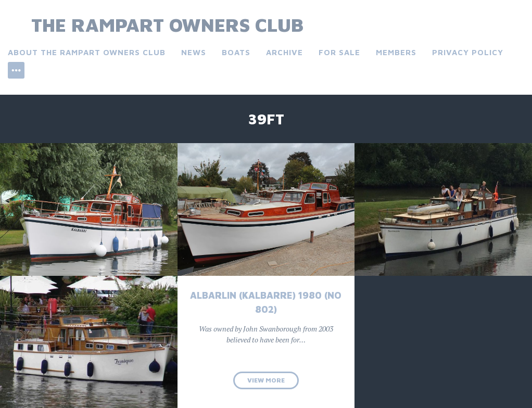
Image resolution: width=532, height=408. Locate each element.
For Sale (339, 52)
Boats (236, 52)
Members (396, 52)
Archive (284, 52)
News (194, 52)
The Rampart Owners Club (167, 25)
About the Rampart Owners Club (87, 52)
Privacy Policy (468, 52)
